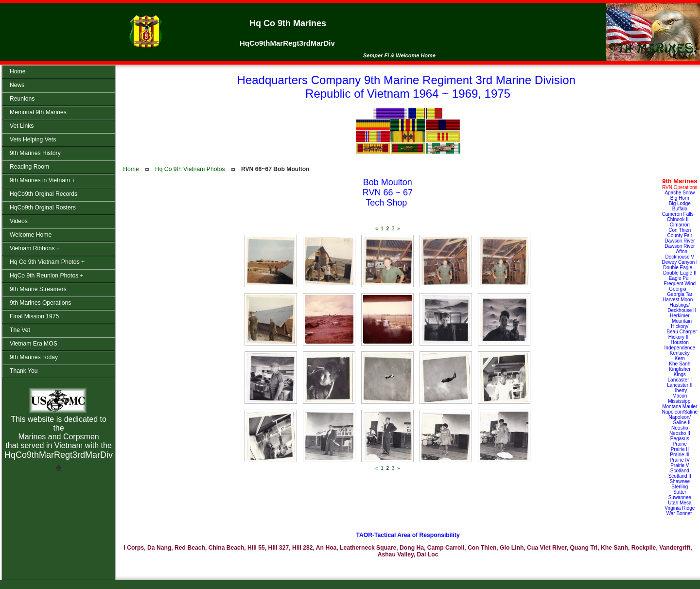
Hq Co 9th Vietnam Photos (190, 169)
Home (131, 169)
